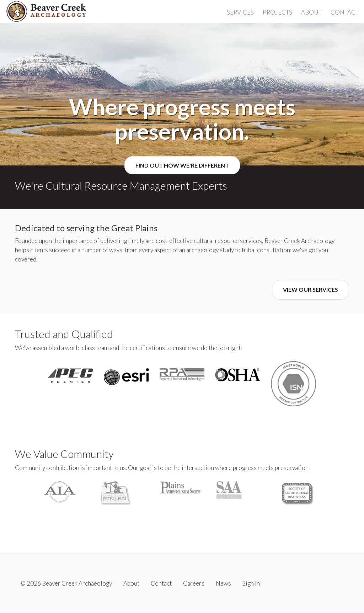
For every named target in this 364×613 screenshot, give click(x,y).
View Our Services (311, 289)
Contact (345, 12)
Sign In (251, 583)
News (223, 583)
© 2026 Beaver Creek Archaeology (66, 583)
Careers (194, 583)
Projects (277, 12)
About (311, 12)
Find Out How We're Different (182, 165)
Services (240, 12)
